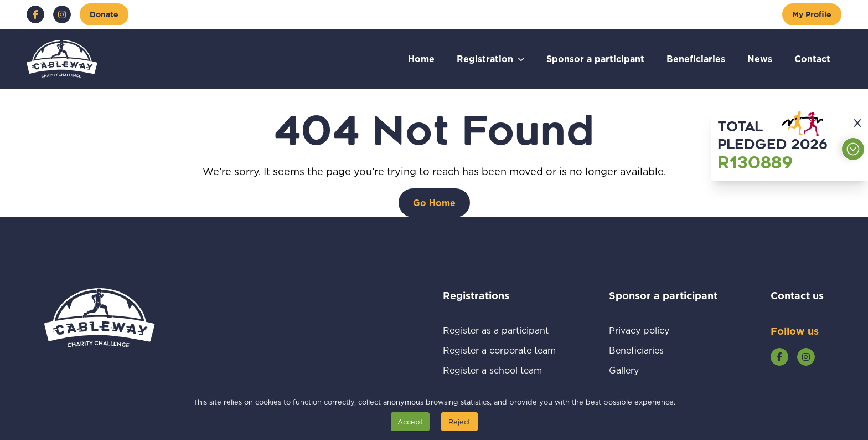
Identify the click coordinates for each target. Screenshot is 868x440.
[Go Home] (434, 203)
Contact (812, 58)
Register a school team (499, 370)
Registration (485, 58)
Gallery (637, 370)
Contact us (797, 295)
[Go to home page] (62, 59)
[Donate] (104, 14)
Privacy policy (652, 330)
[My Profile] (812, 14)
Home (421, 58)
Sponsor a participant (595, 58)
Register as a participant (499, 330)
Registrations (491, 295)
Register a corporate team (499, 350)
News (760, 58)
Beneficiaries (696, 58)
